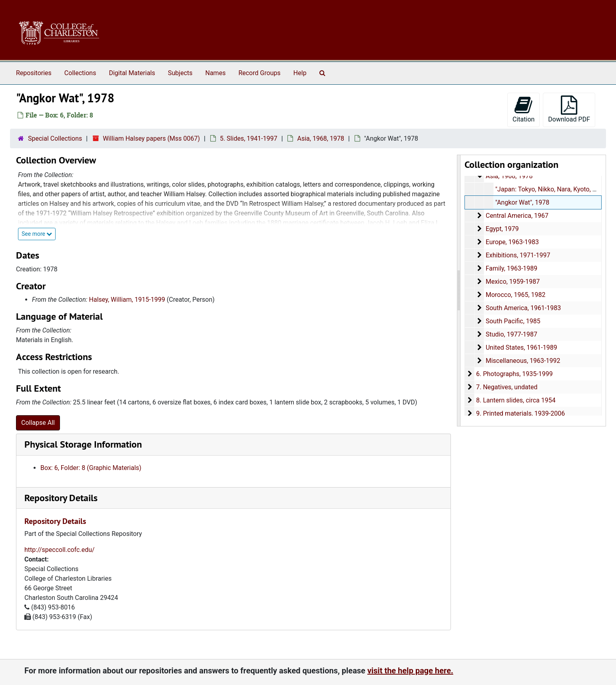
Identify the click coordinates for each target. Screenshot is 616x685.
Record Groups (259, 73)
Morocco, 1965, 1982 (516, 295)
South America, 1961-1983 (523, 308)
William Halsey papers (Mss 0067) (151, 138)
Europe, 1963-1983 (512, 242)
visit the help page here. (410, 671)
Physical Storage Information (83, 444)
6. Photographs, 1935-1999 (514, 374)
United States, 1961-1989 (521, 347)
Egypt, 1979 (502, 229)
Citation (523, 109)
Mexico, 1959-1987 (513, 282)
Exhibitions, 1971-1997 (519, 255)
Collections (80, 73)
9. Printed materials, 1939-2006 (520, 413)
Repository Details (61, 498)
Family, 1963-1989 (512, 268)
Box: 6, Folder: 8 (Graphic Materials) (91, 468)
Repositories (34, 73)
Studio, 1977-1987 (511, 334)
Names (216, 73)
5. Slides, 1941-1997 (249, 138)
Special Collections (55, 138)
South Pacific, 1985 (513, 321)
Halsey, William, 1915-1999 (127, 300)
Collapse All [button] (38, 423)
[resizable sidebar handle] (459, 291)
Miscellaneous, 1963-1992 (523, 361)
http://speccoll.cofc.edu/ (60, 550)
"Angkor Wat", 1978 (522, 202)
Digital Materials (132, 73)
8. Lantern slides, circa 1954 (516, 400)
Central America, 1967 (517, 216)
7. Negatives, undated (507, 387)
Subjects (180, 73)
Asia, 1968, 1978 (320, 138)
